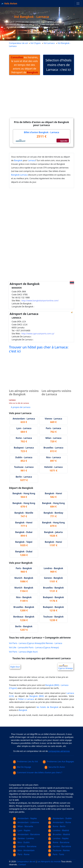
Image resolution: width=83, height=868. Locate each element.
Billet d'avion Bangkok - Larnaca (42, 132)
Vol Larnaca (49, 43)
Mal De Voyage (22, 767)
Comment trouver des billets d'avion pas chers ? (38, 772)
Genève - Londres (24, 838)
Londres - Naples (58, 838)
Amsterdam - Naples (25, 818)
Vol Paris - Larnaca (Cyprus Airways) (26, 643)
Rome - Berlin (57, 826)
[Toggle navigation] (78, 4)
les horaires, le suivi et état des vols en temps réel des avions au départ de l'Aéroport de (24, 65)
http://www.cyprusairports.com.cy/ (38, 334)
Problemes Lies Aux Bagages (58, 761)
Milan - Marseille (23, 826)
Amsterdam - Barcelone (26, 834)
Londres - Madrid (59, 830)
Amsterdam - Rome (60, 822)
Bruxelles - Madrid (59, 834)
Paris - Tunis (56, 854)
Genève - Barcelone (60, 846)
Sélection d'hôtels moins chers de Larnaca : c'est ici (58, 65)
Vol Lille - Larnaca (17, 647)
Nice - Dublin (21, 842)
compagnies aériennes (59, 751)
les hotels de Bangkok (48, 707)
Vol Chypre (35, 43)
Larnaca (32, 160)
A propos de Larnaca (21, 407)
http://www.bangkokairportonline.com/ (40, 301)
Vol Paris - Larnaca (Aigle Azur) (23, 652)
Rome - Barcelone (59, 842)
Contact (22, 864)
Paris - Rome (21, 854)
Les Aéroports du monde (49, 861)
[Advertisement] (46, 99)
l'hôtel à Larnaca (26, 699)
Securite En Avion (55, 767)
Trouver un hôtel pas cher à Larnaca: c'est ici (39, 349)
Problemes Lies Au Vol (26, 761)
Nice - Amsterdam (24, 850)
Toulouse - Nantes (59, 850)
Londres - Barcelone (25, 846)
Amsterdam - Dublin (60, 818)
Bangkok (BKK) (52, 685)
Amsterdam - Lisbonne (26, 822)
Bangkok (18, 160)
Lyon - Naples (22, 830)
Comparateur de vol (18, 43)
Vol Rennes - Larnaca (52, 643)
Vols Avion (9, 3)
